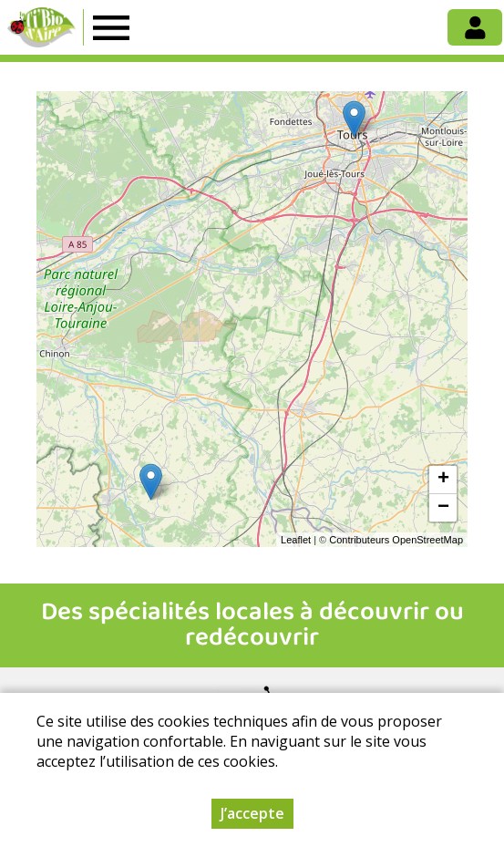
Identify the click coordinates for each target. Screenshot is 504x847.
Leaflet (296, 540)
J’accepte (252, 813)
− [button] (443, 508)
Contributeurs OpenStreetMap (396, 540)
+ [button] (443, 480)
